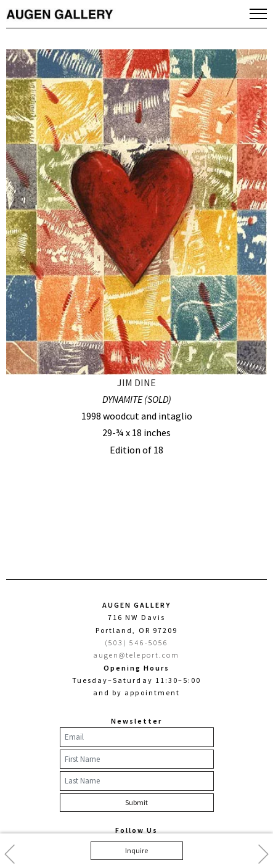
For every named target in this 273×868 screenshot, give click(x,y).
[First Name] (137, 759)
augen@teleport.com (136, 655)
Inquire (136, 850)
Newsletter (136, 721)
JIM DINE (136, 382)
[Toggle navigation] (258, 14)
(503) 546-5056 (136, 643)
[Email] (137, 737)
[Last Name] (137, 781)
